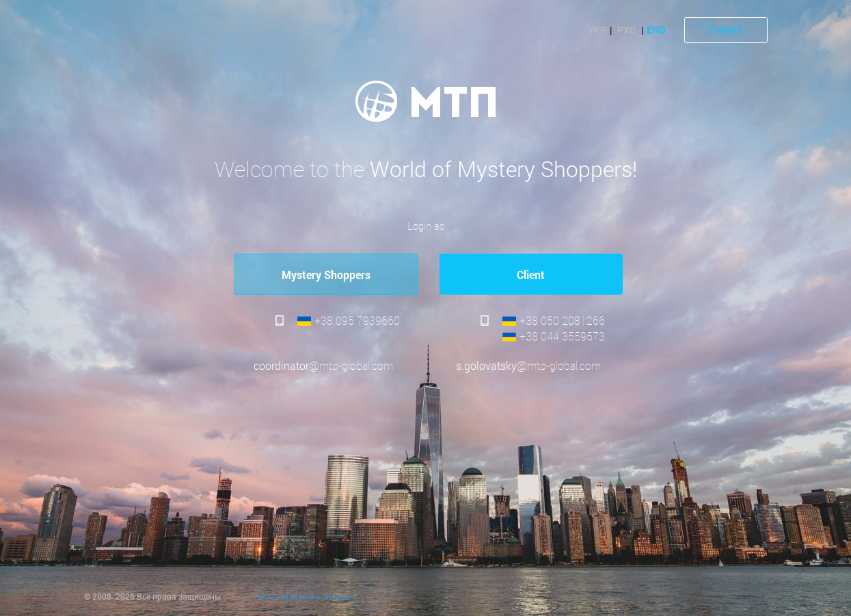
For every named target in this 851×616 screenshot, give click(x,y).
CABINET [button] (726, 30)
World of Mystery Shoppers (307, 596)
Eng (656, 30)
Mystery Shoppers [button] (326, 274)
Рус (626, 30)
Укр (597, 30)
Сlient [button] (531, 274)
